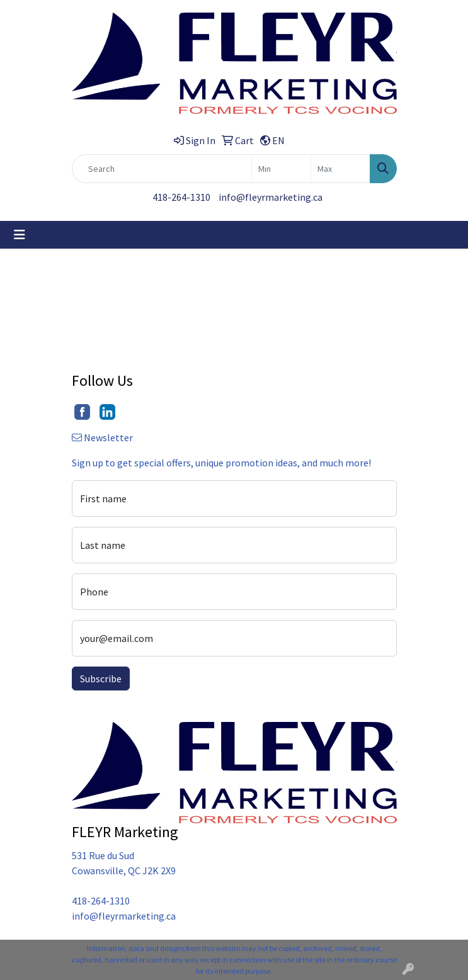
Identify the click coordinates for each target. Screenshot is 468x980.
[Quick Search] (162, 169)
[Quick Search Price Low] (281, 169)
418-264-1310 (181, 197)
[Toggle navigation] (20, 235)
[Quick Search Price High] (340, 169)
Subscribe (101, 679)
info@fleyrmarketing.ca (271, 197)
